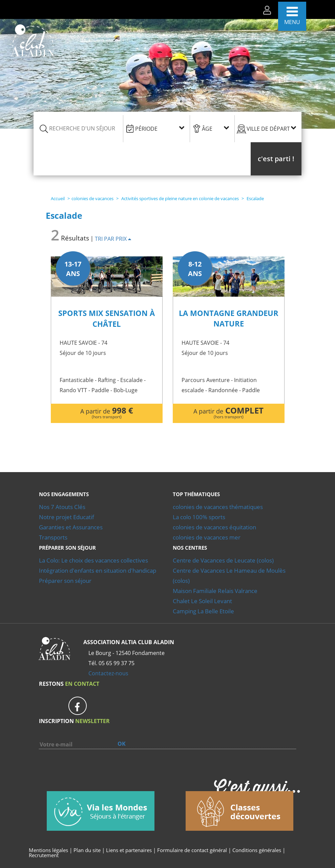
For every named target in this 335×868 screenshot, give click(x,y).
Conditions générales (257, 850)
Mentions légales (48, 850)
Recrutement (44, 855)
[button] (276, 159)
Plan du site (87, 850)
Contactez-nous (108, 673)
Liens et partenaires (130, 850)
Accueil (58, 198)
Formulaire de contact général (192, 850)
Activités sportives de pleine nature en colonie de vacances (180, 198)
